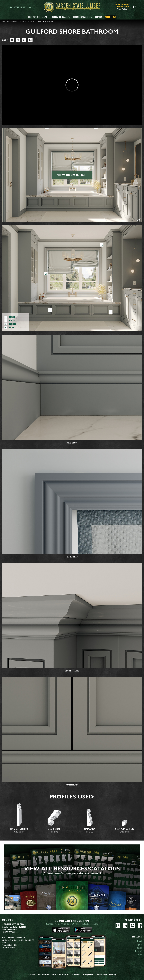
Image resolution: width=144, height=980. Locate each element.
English (140, 941)
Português (139, 951)
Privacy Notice (88, 974)
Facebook (140, 925)
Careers (31, 7)
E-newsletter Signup (16, 7)
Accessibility (76, 974)
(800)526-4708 (12, 929)
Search (135, 7)
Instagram (118, 925)
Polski (140, 954)
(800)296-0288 (12, 945)
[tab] (38, 17)
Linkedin (125, 925)
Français (139, 948)
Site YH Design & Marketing (106, 974)
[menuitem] (123, 7)
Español (140, 944)
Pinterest (133, 925)
